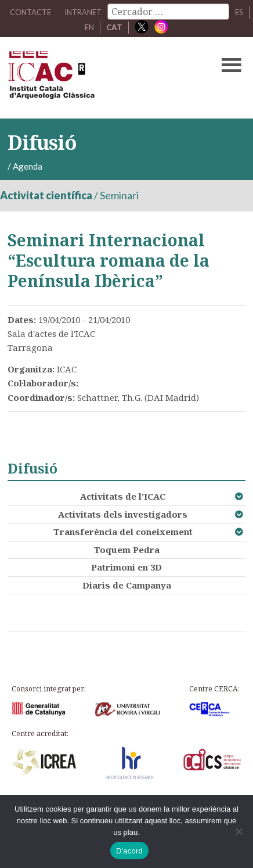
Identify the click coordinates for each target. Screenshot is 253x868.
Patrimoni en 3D (126, 567)
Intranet (83, 12)
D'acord (129, 851)
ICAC (101, 78)
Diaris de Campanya (127, 585)
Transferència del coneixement (123, 532)
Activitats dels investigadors (123, 514)
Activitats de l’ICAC (123, 496)
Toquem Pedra (127, 550)
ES (239, 12)
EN (89, 27)
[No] (238, 831)
